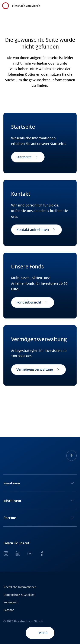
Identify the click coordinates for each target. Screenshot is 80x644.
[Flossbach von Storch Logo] (21, 5)
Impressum (11, 602)
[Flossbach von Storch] (45, 5)
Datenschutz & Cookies (19, 595)
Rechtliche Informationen (20, 587)
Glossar (9, 610)
